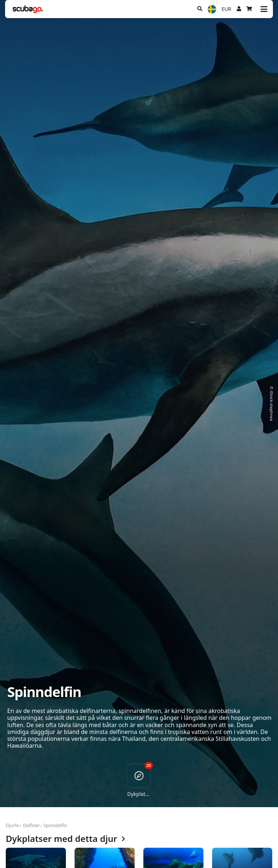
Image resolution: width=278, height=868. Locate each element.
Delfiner (31, 825)
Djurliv (12, 825)
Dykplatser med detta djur (66, 839)
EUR (226, 9)
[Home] (28, 9)
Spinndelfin (55, 825)
